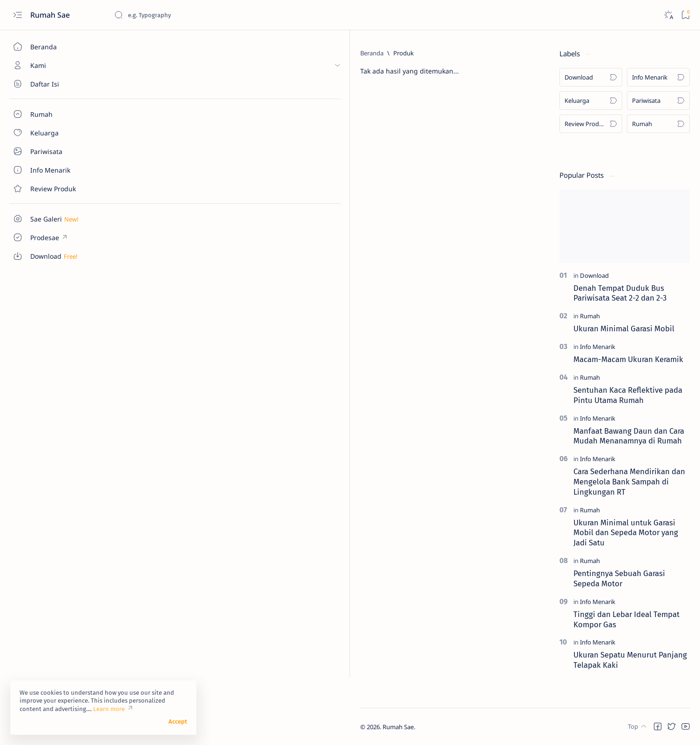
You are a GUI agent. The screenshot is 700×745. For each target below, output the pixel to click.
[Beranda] (54, 47)
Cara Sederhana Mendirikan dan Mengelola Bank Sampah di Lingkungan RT (629, 482)
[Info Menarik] (658, 77)
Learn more (109, 709)
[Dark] (668, 15)
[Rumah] (658, 124)
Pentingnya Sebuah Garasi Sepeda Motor (619, 578)
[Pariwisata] (658, 101)
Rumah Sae (51, 15)
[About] (54, 84)
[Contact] (54, 188)
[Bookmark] (685, 15)
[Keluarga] (591, 101)
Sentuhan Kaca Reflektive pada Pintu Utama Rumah (628, 395)
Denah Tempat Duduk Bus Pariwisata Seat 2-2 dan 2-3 (620, 293)
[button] (658, 726)
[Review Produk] (591, 124)
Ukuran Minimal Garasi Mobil (624, 329)
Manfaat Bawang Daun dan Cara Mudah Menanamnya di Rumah (629, 436)
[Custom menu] (54, 219)
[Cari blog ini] (184, 15)
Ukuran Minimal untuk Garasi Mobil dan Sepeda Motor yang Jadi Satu (626, 533)
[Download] (591, 77)
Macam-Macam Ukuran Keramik (628, 359)
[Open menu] (17, 15)
